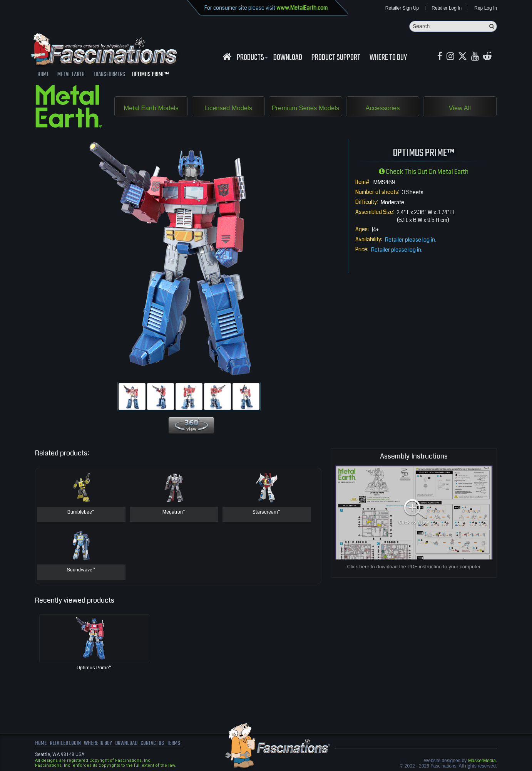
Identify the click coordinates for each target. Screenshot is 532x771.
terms (180, 744)
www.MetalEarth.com (302, 8)
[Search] (453, 27)
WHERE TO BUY (388, 58)
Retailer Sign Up (402, 8)
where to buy (100, 744)
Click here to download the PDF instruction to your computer (414, 567)
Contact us (157, 744)
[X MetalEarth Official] (464, 57)
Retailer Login (66, 744)
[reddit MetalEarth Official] (490, 57)
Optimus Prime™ (94, 668)
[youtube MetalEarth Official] (477, 57)
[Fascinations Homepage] (227, 57)
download (288, 58)
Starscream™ (267, 513)
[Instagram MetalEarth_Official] (451, 57)
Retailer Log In (447, 8)
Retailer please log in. (411, 240)
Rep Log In (486, 8)
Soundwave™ (81, 571)
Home (41, 744)
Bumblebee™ (81, 513)
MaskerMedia (482, 761)
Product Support (336, 58)
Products (251, 58)
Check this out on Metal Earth (424, 172)
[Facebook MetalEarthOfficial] (440, 57)
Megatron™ (174, 513)
